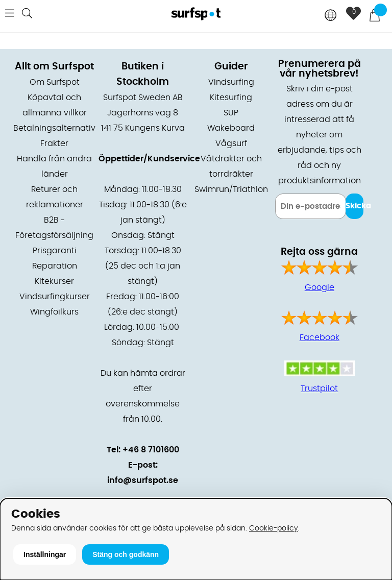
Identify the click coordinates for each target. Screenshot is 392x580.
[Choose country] (331, 16)
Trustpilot (319, 389)
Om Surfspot (55, 82)
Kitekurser (54, 281)
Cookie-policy (274, 528)
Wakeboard (231, 128)
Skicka (354, 206)
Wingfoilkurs (54, 312)
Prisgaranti (55, 251)
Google (320, 287)
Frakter (54, 143)
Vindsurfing (231, 82)
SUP (231, 113)
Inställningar (45, 554)
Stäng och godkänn (126, 554)
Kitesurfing (231, 98)
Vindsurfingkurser (55, 297)
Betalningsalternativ (54, 128)
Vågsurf (231, 143)
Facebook (320, 337)
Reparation (55, 266)
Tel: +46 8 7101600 (143, 450)
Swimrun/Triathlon (231, 189)
